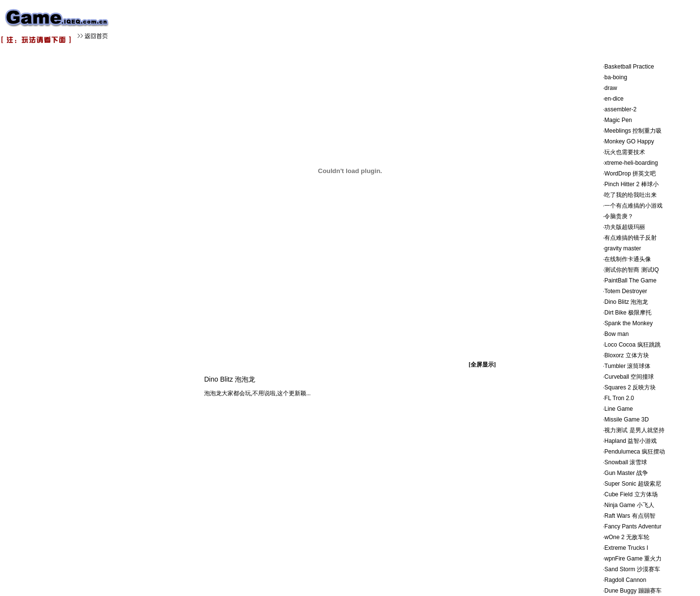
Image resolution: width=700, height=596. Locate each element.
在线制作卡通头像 (628, 259)
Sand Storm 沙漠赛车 (632, 569)
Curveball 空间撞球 (629, 377)
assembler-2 (620, 109)
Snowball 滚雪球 (626, 462)
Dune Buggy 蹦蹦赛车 (633, 591)
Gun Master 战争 (626, 473)
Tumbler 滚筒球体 (627, 366)
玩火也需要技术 (625, 152)
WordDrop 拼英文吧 (630, 174)
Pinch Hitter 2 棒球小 (631, 184)
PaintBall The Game (630, 280)
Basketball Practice (629, 67)
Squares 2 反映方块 (630, 387)
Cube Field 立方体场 (631, 494)
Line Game (619, 409)
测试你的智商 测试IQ (631, 270)
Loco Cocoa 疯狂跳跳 (632, 345)
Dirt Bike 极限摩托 (628, 313)
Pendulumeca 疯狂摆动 (635, 452)
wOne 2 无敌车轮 (627, 537)
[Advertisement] (292, 22)
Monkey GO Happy (629, 141)
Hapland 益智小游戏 (630, 441)
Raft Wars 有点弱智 (630, 516)
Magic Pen (618, 120)
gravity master (622, 248)
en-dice (614, 99)
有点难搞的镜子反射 (630, 238)
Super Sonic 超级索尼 (633, 484)
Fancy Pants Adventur (633, 526)
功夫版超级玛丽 (625, 227)
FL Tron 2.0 (619, 398)
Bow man (616, 334)
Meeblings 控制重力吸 (633, 131)
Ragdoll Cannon (625, 580)
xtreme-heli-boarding (631, 163)
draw (611, 88)
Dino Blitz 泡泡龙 (626, 302)
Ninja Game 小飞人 (629, 505)
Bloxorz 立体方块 (626, 355)
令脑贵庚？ (619, 216)
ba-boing (616, 77)
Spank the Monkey (628, 323)
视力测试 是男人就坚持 (634, 430)
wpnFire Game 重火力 (633, 559)
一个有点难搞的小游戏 (633, 206)
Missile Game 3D (626, 420)
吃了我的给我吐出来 (630, 195)
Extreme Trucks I (626, 548)
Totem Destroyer (626, 291)
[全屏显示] (482, 365)
